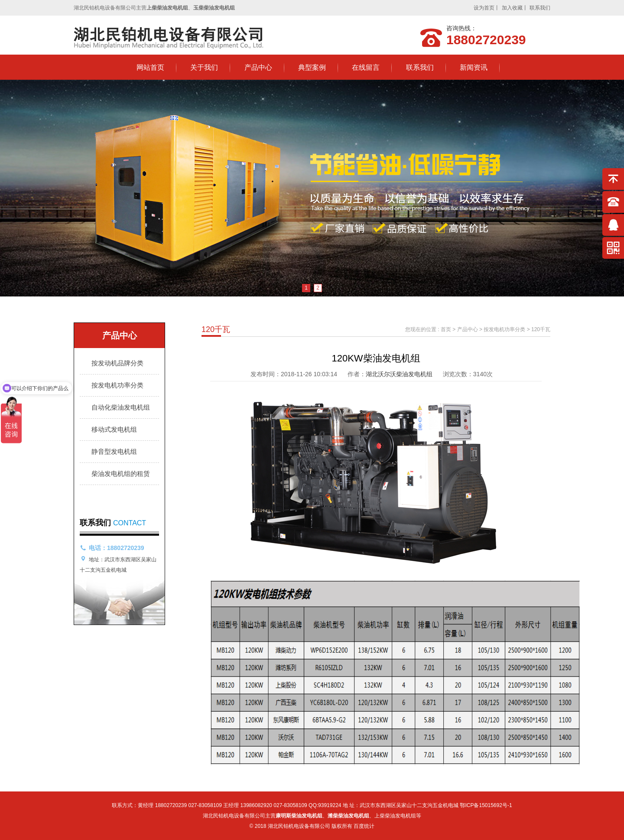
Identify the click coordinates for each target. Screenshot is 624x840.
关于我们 (204, 67)
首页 (446, 329)
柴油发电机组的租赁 (121, 474)
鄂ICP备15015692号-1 (486, 805)
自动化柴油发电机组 (121, 407)
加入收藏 (512, 8)
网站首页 (150, 67)
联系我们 (540, 8)
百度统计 (364, 826)
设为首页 (484, 8)
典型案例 (312, 67)
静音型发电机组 (114, 451)
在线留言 (366, 67)
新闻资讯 (474, 67)
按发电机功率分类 (117, 385)
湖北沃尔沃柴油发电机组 (399, 374)
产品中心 (258, 67)
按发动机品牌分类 (117, 363)
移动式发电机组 (114, 429)
